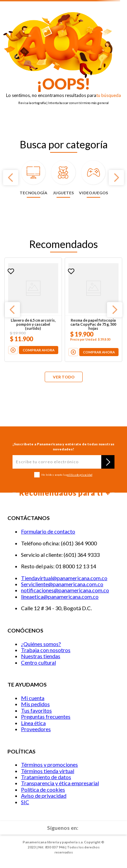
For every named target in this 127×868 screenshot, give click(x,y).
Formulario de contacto (48, 531)
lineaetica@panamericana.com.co (60, 597)
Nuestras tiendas (41, 656)
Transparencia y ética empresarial (60, 783)
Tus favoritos (36, 710)
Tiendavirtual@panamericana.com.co (64, 578)
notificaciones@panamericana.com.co (65, 590)
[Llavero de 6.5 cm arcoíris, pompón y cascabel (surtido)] (34, 310)
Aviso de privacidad (44, 796)
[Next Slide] (116, 178)
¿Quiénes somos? (41, 644)
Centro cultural (38, 662)
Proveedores (36, 729)
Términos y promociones (49, 764)
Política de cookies (43, 789)
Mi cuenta (33, 698)
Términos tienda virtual (48, 771)
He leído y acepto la (67, 475)
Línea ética (33, 723)
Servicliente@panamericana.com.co (62, 584)
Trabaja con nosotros (46, 650)
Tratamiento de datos (46, 777)
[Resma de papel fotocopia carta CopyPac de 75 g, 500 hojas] (94, 310)
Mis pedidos (35, 704)
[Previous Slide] (11, 178)
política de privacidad (79, 475)
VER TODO (64, 377)
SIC (25, 802)
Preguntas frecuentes (46, 716)
